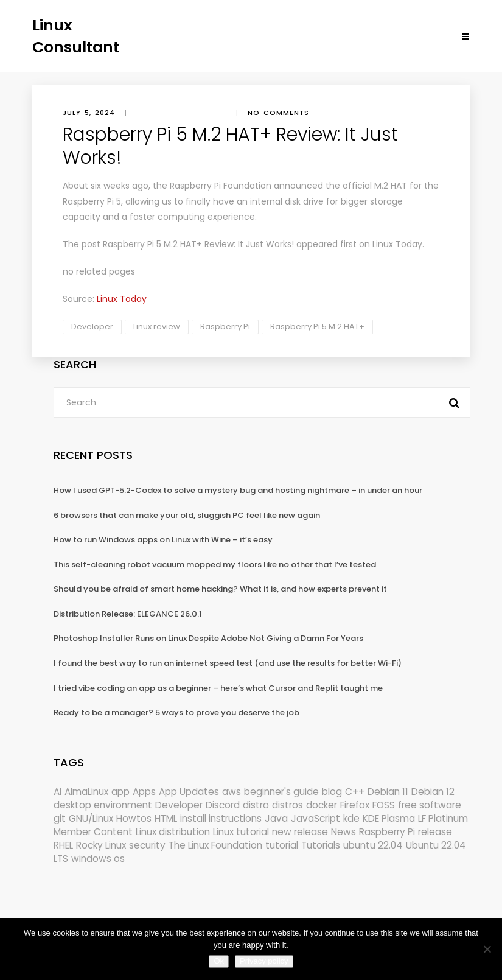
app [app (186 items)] (120, 792)
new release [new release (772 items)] (300, 832)
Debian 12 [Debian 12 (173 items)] (433, 792)
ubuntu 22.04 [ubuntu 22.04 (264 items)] (373, 845)
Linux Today (397, 244)
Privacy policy (264, 961)
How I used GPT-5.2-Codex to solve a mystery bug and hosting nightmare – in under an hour (238, 490)
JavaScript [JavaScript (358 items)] (315, 818)
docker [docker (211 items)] (322, 805)
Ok (219, 961)
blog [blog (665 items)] (332, 792)
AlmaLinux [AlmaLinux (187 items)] (86, 792)
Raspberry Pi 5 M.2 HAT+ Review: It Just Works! (198, 244)
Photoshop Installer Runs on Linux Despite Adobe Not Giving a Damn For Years (208, 638)
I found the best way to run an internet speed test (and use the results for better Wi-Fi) (228, 663)
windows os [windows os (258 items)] (98, 859)
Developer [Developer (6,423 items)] (179, 805)
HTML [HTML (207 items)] (166, 818)
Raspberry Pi (225, 327)
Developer (92, 327)
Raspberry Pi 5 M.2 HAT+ (317, 327)
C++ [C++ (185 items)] (355, 792)
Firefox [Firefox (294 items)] (355, 805)
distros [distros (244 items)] (288, 805)
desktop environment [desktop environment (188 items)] (103, 805)
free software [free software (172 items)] (430, 805)
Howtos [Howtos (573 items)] (134, 818)
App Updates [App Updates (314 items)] (189, 792)
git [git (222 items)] (60, 818)
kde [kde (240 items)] (351, 818)
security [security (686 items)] (147, 845)
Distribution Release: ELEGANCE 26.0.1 (128, 614)
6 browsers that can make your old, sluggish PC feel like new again (187, 515)
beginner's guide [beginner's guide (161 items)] (281, 792)
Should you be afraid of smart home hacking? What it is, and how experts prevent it (220, 589)
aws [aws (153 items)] (232, 792)
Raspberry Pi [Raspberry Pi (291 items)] (387, 832)
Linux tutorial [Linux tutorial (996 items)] (241, 832)
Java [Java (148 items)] (276, 818)
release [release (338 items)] (435, 832)
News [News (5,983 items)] (343, 832)
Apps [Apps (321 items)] (144, 792)
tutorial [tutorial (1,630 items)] (282, 845)
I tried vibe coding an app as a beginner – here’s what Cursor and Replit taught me (218, 688)
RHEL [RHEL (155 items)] (63, 845)
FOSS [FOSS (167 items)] (384, 805)
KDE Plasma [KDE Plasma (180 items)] (389, 818)
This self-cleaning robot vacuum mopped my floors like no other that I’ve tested (215, 565)
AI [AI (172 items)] (58, 792)
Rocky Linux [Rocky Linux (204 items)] (101, 845)
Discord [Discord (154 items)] (223, 805)
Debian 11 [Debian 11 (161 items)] (388, 792)
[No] (487, 949)
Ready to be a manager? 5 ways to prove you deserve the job (176, 712)
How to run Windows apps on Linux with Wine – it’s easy (163, 540)
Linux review (157, 327)
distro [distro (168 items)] (256, 805)
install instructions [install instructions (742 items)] (221, 818)
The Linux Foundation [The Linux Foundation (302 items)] (215, 845)
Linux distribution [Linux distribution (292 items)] (173, 832)
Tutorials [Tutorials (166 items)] (321, 845)
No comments (278, 113)
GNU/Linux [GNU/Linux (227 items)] (91, 818)
